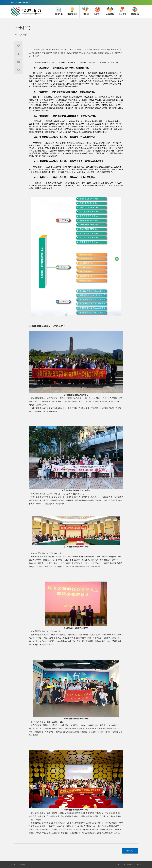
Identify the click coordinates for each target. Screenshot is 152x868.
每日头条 (59, 11)
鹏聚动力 (135, 11)
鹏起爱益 (122, 11)
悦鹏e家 (85, 11)
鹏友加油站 (72, 11)
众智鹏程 (110, 11)
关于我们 (14, 864)
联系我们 (22, 864)
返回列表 (130, 851)
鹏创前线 (97, 11)
